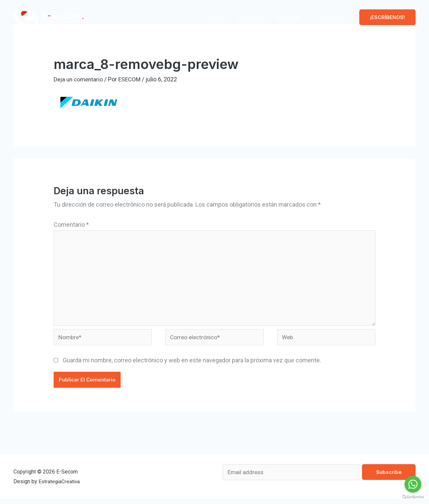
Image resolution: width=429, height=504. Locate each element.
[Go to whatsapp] (413, 484)
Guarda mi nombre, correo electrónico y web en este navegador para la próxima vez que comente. (192, 365)
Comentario (71, 225)
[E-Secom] (49, 17)
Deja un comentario (79, 79)
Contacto (334, 17)
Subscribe (389, 476)
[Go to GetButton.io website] (413, 497)
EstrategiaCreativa (60, 486)
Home (221, 17)
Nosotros (254, 17)
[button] (387, 17)
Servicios (291, 17)
